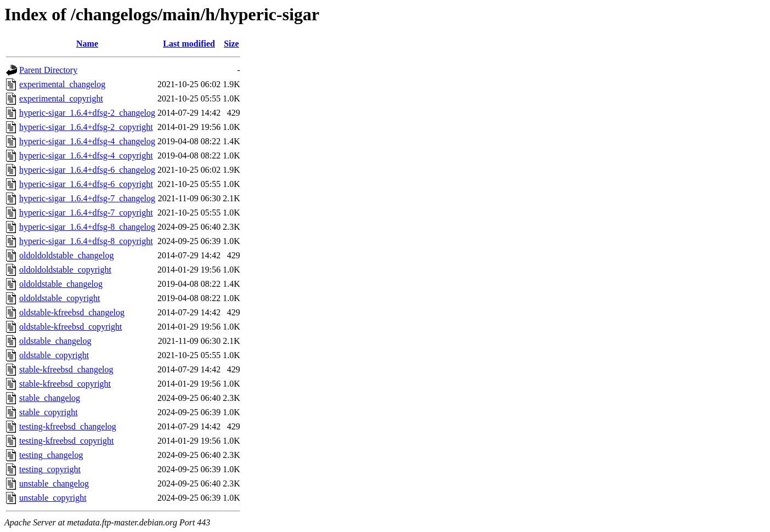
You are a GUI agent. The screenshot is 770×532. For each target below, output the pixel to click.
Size (231, 44)
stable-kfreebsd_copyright (65, 384)
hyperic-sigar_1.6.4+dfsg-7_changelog (87, 198)
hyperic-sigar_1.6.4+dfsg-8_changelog (87, 227)
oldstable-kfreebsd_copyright (71, 327)
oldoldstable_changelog (61, 284)
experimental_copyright (61, 98)
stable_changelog (50, 398)
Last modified (189, 44)
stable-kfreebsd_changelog (66, 369)
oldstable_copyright (54, 355)
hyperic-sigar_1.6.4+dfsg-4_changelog (87, 141)
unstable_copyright (53, 498)
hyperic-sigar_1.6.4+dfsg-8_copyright (86, 241)
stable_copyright (49, 412)
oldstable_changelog (55, 341)
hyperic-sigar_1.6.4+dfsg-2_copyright (86, 127)
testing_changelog (51, 455)
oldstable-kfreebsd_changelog (72, 312)
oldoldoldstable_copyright (65, 270)
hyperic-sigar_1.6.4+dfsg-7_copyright (86, 213)
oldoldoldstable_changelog (66, 255)
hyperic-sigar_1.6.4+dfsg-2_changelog (87, 113)
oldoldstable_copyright (60, 298)
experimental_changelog (62, 84)
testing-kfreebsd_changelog (68, 426)
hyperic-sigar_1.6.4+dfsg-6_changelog (87, 170)
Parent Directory (48, 70)
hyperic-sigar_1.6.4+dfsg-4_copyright (86, 155)
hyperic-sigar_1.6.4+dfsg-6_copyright (86, 184)
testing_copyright (50, 469)
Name (87, 44)
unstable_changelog (54, 483)
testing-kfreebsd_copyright (66, 441)
